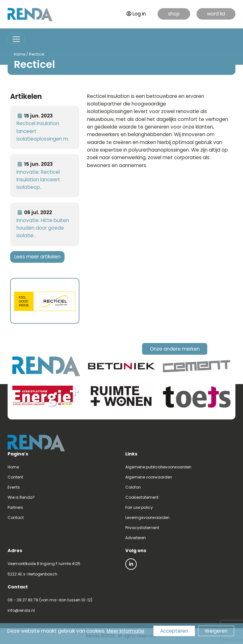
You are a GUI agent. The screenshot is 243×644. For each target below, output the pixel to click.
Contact (16, 518)
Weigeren (216, 631)
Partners (15, 507)
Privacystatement (142, 528)
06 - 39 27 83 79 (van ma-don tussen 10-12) (50, 600)
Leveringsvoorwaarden (147, 518)
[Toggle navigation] (16, 39)
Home (20, 54)
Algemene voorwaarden (149, 477)
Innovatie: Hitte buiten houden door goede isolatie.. (43, 228)
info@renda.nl (21, 610)
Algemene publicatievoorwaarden (158, 467)
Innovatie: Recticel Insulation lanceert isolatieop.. (38, 180)
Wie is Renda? (21, 497)
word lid (216, 14)
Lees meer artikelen (37, 257)
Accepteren (174, 631)
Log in (136, 14)
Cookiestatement (142, 497)
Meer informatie (125, 631)
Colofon (133, 487)
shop (174, 14)
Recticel (37, 54)
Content (15, 477)
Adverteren (136, 538)
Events (14, 487)
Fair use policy (139, 507)
